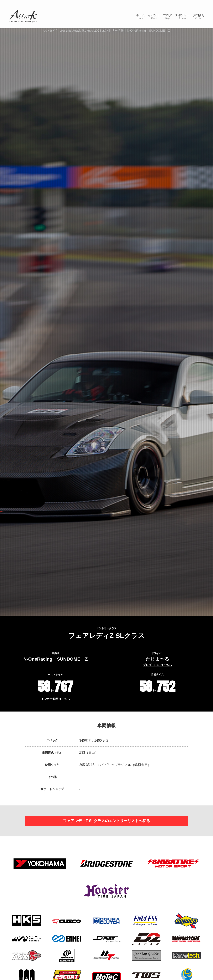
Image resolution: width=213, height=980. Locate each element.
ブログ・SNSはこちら (158, 665)
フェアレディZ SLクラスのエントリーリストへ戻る (106, 821)
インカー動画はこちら (56, 699)
